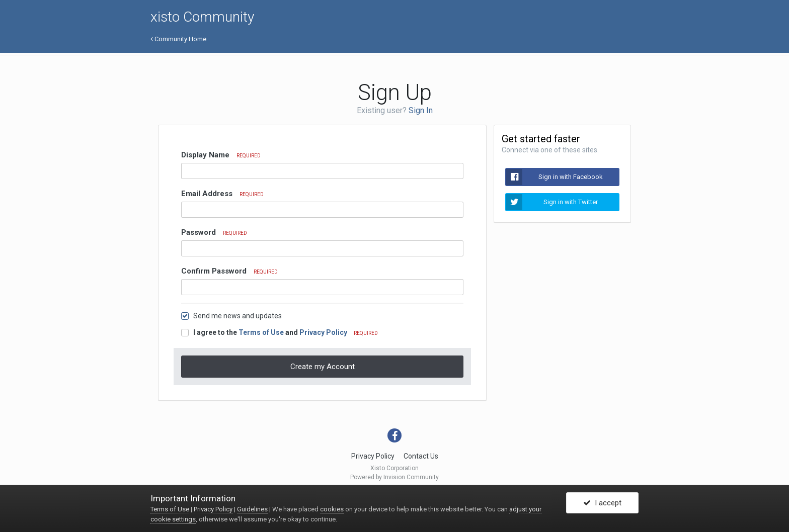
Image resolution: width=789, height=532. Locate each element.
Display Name (221, 155)
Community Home (178, 39)
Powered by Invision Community (395, 477)
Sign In (421, 110)
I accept (602, 503)
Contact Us (421, 456)
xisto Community (202, 17)
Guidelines (252, 509)
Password (214, 232)
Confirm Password (229, 271)
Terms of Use (261, 332)
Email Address (222, 194)
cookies (332, 509)
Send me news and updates (238, 316)
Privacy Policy (323, 332)
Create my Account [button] (323, 367)
